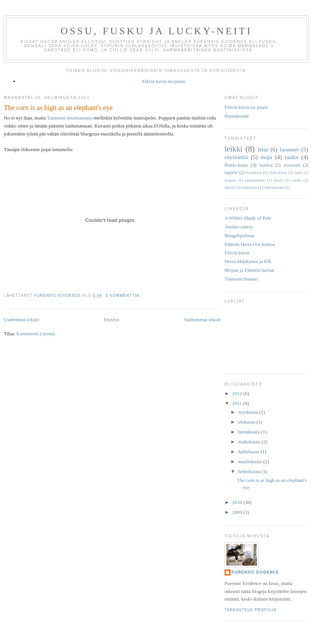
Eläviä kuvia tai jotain (164, 81)
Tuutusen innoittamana (69, 118)
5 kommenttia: (124, 296)
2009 (238, 512)
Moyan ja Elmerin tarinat (249, 270)
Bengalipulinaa (240, 235)
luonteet (289, 149)
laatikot (266, 165)
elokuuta (247, 422)
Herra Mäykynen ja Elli (248, 261)
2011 (238, 403)
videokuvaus (274, 187)
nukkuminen (255, 180)
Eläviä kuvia (237, 253)
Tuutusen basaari (241, 279)
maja (266, 157)
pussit (279, 180)
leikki (233, 149)
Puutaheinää (237, 116)
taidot (292, 157)
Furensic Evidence (256, 572)
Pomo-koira (236, 165)
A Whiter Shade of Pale (248, 218)
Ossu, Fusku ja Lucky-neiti (156, 31)
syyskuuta (249, 412)
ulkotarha (250, 187)
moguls (230, 180)
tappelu (231, 173)
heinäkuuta (250, 432)
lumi (298, 173)
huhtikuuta (249, 452)
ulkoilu (230, 187)
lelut (263, 149)
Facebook (254, 173)
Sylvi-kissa (278, 173)
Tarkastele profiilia (251, 610)
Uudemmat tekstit (21, 320)
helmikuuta (250, 471)
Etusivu (111, 320)
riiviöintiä (236, 157)
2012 (238, 393)
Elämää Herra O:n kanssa (250, 244)
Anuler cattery (239, 227)
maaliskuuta (251, 461)
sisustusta (292, 165)
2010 (238, 502)
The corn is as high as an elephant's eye (58, 108)
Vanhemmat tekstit (202, 320)
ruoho (297, 180)
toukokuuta (250, 442)
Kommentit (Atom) (36, 334)
